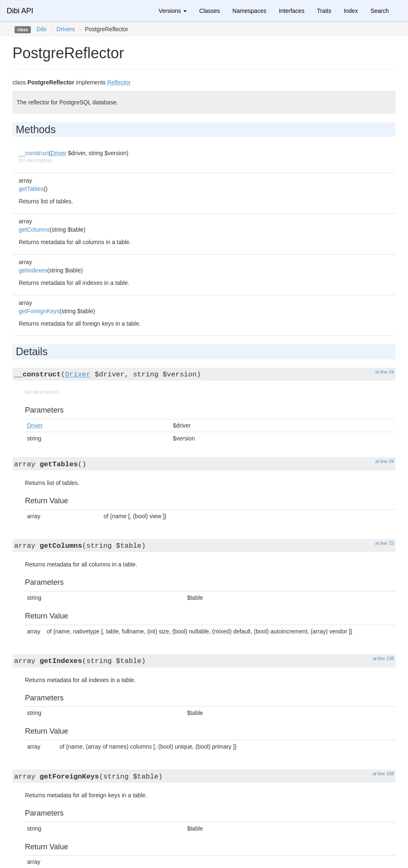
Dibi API (20, 11)
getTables (31, 189)
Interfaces (291, 11)
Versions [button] (173, 11)
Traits (324, 11)
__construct (34, 153)
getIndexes (33, 270)
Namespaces (250, 11)
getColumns (34, 230)
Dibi (42, 29)
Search (380, 11)
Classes (210, 11)
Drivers (66, 29)
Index (351, 11)
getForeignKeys (39, 311)
